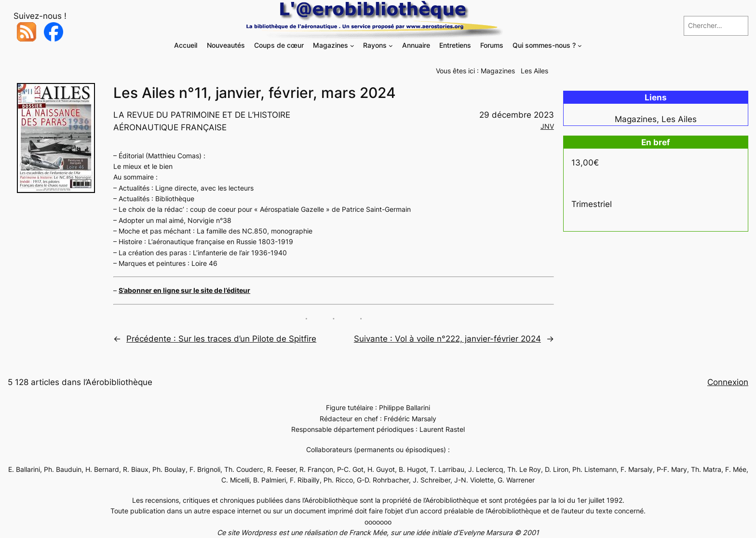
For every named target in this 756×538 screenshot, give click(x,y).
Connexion (728, 382)
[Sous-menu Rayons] (391, 46)
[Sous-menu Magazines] (352, 46)
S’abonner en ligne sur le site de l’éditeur (184, 290)
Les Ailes (534, 71)
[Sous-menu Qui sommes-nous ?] (580, 46)
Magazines (498, 71)
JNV (547, 126)
